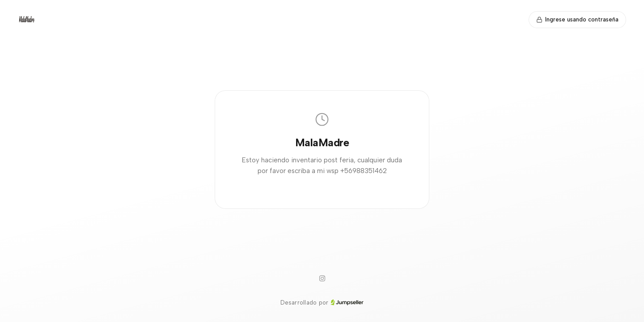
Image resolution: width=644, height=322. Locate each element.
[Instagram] (322, 279)
